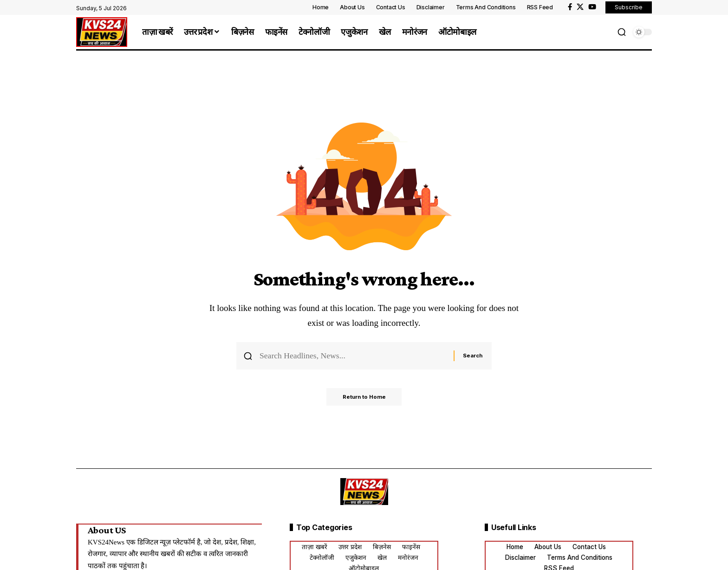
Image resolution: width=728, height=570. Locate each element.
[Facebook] (570, 7)
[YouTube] (592, 7)
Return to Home (364, 400)
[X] (580, 7)
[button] (622, 32)
